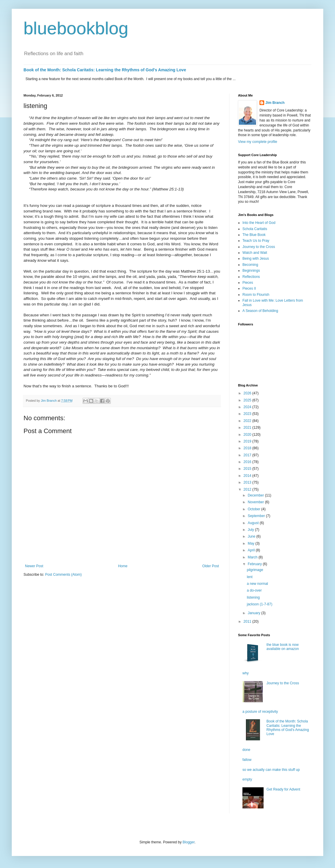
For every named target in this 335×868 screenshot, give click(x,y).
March (253, 557)
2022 (248, 421)
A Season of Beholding (260, 311)
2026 (248, 393)
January (254, 613)
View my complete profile (258, 142)
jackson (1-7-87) (260, 604)
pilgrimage (255, 570)
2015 (248, 469)
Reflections (251, 277)
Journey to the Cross (259, 247)
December (256, 495)
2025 (248, 400)
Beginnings (251, 271)
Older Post (211, 566)
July (251, 530)
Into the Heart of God (259, 223)
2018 (248, 448)
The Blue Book (254, 235)
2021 (248, 428)
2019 (248, 441)
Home (123, 566)
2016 (248, 462)
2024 (248, 407)
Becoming (250, 265)
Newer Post (34, 566)
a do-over (254, 590)
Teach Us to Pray (256, 241)
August (254, 523)
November (256, 502)
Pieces (248, 283)
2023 (248, 414)
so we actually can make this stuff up (271, 770)
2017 (248, 455)
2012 (248, 489)
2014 (248, 476)
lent (250, 577)
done (246, 750)
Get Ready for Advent (283, 789)
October (254, 509)
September (257, 516)
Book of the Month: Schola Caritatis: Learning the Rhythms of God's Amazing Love (105, 70)
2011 (248, 622)
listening (253, 597)
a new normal (257, 584)
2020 (248, 435)
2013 (248, 482)
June (252, 536)
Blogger (189, 842)
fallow (247, 760)
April (252, 550)
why (246, 673)
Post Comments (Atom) (63, 575)
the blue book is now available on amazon (283, 647)
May (252, 543)
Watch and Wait (255, 253)
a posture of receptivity (260, 712)
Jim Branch (275, 103)
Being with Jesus (256, 259)
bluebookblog (76, 28)
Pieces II (249, 288)
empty (247, 779)
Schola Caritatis (255, 229)
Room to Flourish (256, 295)
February (255, 564)
